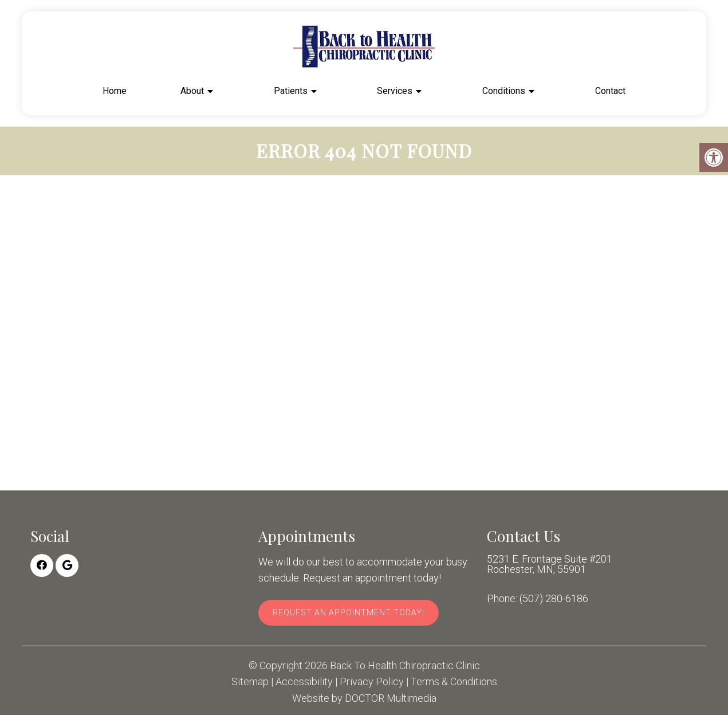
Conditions (504, 91)
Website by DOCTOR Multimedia (364, 698)
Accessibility (304, 682)
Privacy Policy (372, 682)
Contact (610, 91)
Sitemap (250, 682)
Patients (291, 91)
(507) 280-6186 (554, 599)
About (192, 91)
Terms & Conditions (454, 682)
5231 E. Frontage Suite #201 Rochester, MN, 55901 (550, 564)
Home (115, 91)
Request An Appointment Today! (349, 612)
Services (395, 91)
